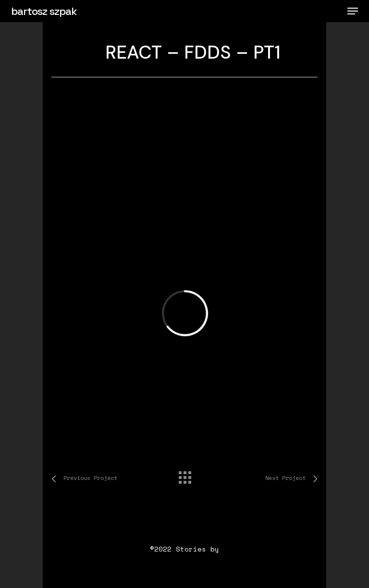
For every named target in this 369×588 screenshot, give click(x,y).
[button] (353, 11)
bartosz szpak (44, 11)
